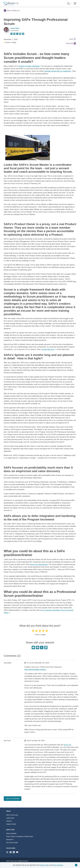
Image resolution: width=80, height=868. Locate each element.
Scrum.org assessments (39, 564)
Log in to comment (13, 799)
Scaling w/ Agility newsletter (29, 66)
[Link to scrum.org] (7, 852)
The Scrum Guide (12, 843)
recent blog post (48, 349)
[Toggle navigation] (75, 3)
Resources (10, 839)
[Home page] (11, 3)
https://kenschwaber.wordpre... (36, 669)
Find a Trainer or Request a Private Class (20, 836)
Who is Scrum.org (12, 815)
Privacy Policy (44, 865)
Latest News (10, 818)
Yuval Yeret (15, 28)
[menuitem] (69, 3)
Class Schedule (11, 833)
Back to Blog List (12, 11)
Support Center (11, 824)
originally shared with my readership (58, 71)
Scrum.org (67, 745)
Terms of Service (58, 865)
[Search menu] (69, 3)
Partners (9, 821)
